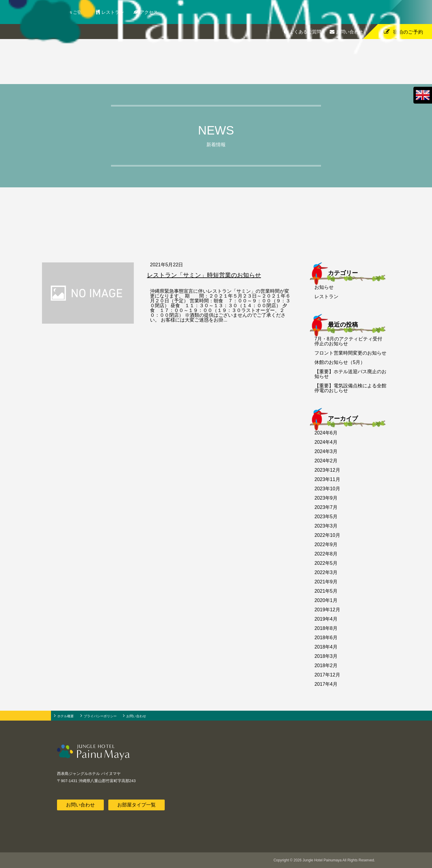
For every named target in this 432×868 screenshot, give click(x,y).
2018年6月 (326, 638)
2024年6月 (326, 433)
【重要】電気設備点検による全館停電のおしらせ (350, 388)
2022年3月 (326, 572)
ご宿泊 (87, 12)
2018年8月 (326, 628)
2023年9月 (326, 498)
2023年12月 (327, 470)
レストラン (120, 12)
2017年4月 (326, 684)
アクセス (155, 12)
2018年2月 (326, 665)
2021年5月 (326, 591)
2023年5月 (326, 517)
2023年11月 (327, 479)
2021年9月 (326, 582)
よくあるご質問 (305, 32)
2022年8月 (326, 554)
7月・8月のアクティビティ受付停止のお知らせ (348, 341)
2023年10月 (327, 489)
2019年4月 (326, 619)
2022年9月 (326, 544)
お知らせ (324, 287)
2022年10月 (327, 535)
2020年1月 (326, 600)
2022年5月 (326, 563)
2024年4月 (326, 442)
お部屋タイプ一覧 (136, 805)
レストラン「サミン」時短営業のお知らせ (204, 275)
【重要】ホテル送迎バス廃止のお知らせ (350, 374)
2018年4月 (326, 647)
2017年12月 (327, 675)
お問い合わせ (349, 32)
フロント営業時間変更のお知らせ (350, 353)
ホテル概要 (66, 716)
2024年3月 (326, 451)
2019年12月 (327, 610)
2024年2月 (326, 461)
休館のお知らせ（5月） (340, 362)
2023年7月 (326, 507)
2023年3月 (326, 526)
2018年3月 (326, 656)
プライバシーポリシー (100, 716)
